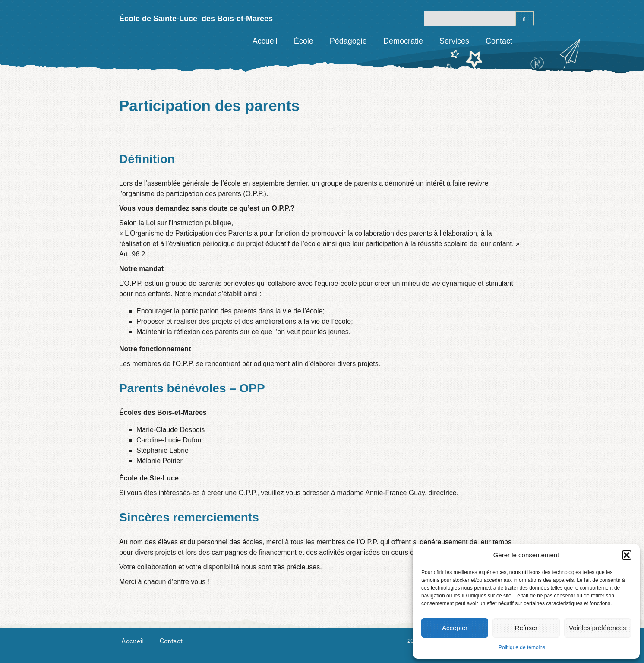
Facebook (527, 41)
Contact (499, 41)
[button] (627, 555)
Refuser (526, 628)
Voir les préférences (598, 628)
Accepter (455, 628)
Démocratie (403, 41)
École (304, 41)
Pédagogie (348, 41)
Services (454, 41)
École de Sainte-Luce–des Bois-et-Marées (196, 19)
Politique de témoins (522, 647)
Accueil (265, 41)
